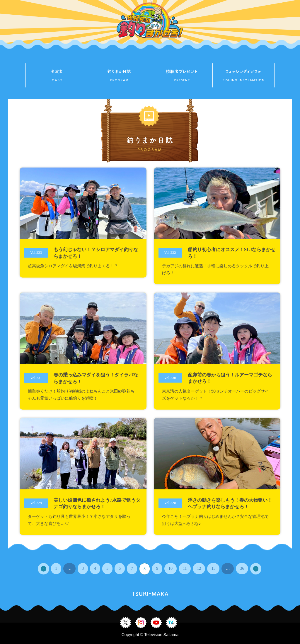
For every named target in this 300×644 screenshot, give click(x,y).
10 (171, 568)
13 (213, 568)
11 (185, 568)
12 (199, 568)
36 (242, 568)
